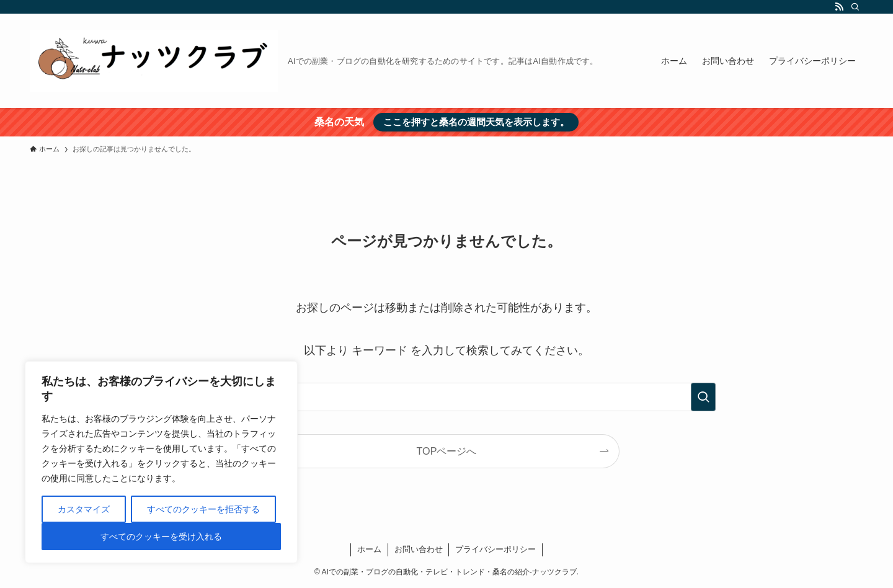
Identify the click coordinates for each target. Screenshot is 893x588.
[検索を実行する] (703, 397)
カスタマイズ (84, 509)
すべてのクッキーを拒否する (203, 509)
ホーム (369, 549)
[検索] (855, 7)
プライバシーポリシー (495, 549)
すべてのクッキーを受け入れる (161, 537)
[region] (161, 462)
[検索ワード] (446, 397)
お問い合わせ (419, 549)
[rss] (839, 7)
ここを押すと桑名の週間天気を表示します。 (476, 122)
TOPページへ (447, 451)
